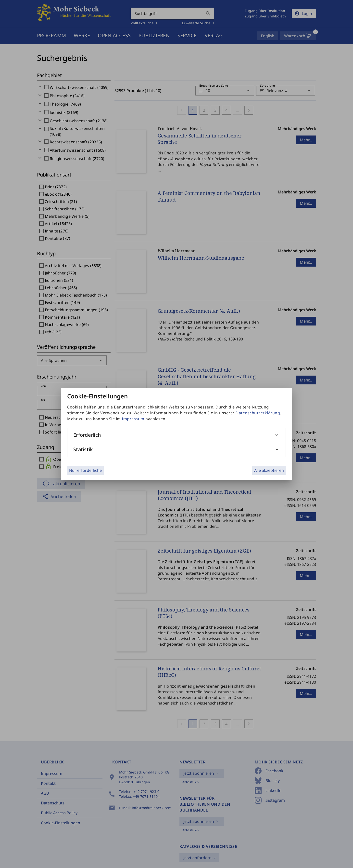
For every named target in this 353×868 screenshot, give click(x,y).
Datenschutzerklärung (258, 413)
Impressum (133, 419)
